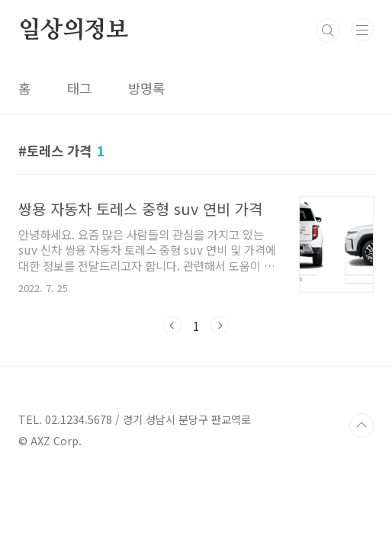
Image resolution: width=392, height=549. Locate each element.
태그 (79, 88)
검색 (328, 30)
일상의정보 (73, 30)
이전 (172, 326)
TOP (361, 425)
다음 (220, 326)
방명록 (146, 88)
